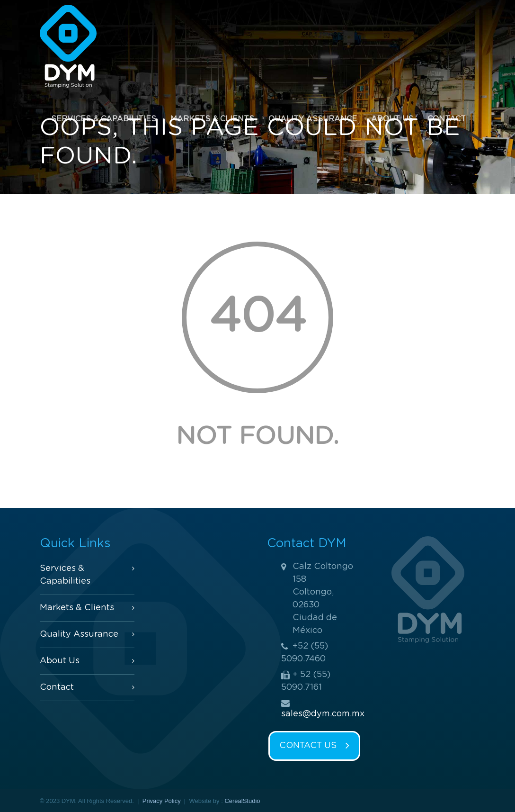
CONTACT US (314, 746)
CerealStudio (242, 801)
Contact (447, 119)
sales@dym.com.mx (323, 714)
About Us (392, 119)
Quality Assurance (313, 119)
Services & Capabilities (104, 119)
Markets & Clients (212, 119)
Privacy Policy (162, 801)
